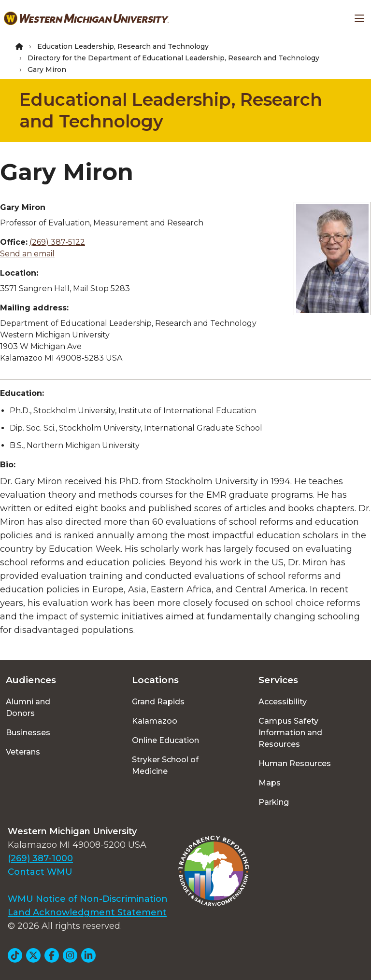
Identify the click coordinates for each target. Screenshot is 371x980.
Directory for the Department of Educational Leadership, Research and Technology (173, 58)
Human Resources (295, 763)
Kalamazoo (155, 721)
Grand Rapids (158, 702)
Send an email (27, 254)
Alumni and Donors (28, 707)
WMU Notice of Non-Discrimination (88, 899)
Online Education (165, 740)
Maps (270, 783)
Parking (274, 802)
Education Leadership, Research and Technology (123, 46)
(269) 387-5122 (57, 242)
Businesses (28, 733)
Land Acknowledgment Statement (87, 912)
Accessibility (283, 702)
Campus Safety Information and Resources (290, 733)
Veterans (23, 752)
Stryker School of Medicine (165, 765)
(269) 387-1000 (40, 858)
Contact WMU (40, 872)
